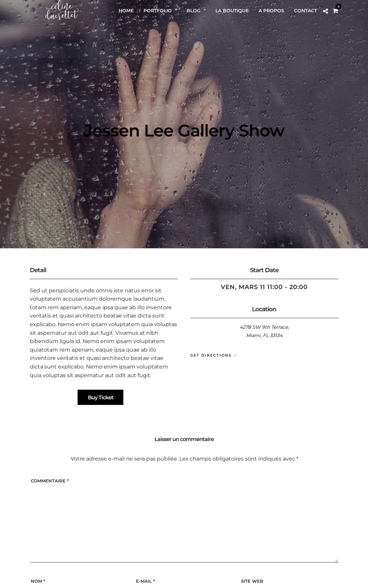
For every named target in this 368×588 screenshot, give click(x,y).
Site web (252, 581)
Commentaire (50, 481)
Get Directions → (214, 355)
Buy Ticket (101, 397)
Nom (38, 581)
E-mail (145, 581)
